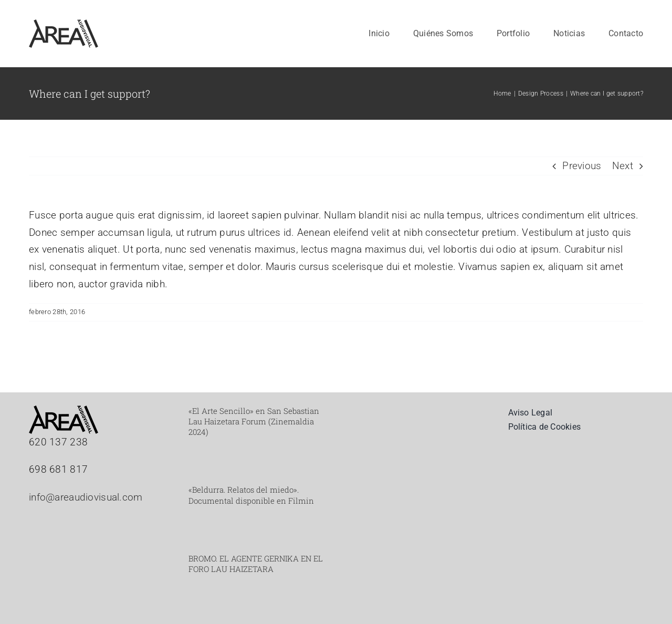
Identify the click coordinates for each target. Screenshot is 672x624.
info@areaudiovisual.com (86, 497)
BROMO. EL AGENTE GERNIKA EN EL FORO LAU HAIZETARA (256, 564)
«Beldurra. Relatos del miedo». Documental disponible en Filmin (251, 495)
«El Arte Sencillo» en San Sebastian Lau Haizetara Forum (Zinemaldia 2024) (254, 422)
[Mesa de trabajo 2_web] (64, 24)
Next (623, 166)
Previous (582, 166)
